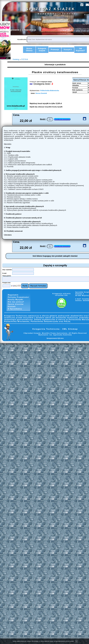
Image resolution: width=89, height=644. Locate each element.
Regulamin (13, 298)
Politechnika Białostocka (50, 94)
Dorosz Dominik (42, 97)
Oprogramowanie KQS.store (55, 343)
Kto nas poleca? (16, 306)
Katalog (16, 63)
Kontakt (12, 311)
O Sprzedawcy (15, 314)
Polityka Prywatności (19, 301)
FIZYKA (25, 63)
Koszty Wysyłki (16, 304)
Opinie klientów (16, 309)
